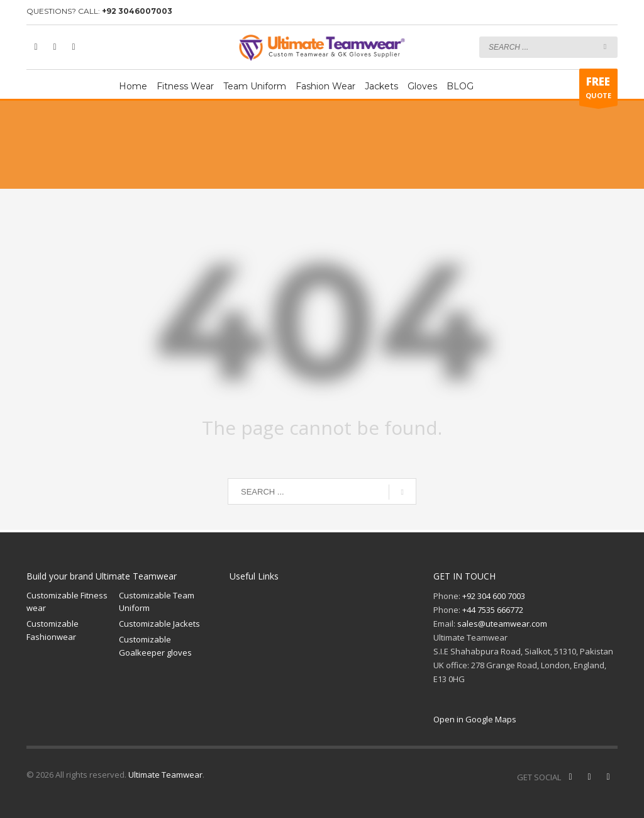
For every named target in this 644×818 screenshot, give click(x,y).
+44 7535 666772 (493, 610)
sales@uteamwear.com (502, 624)
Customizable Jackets (159, 624)
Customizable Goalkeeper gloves (155, 646)
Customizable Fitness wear (67, 602)
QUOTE (598, 90)
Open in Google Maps (475, 719)
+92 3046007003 (137, 11)
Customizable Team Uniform (157, 602)
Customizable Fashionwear (53, 630)
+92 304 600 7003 (494, 596)
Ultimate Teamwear (165, 775)
